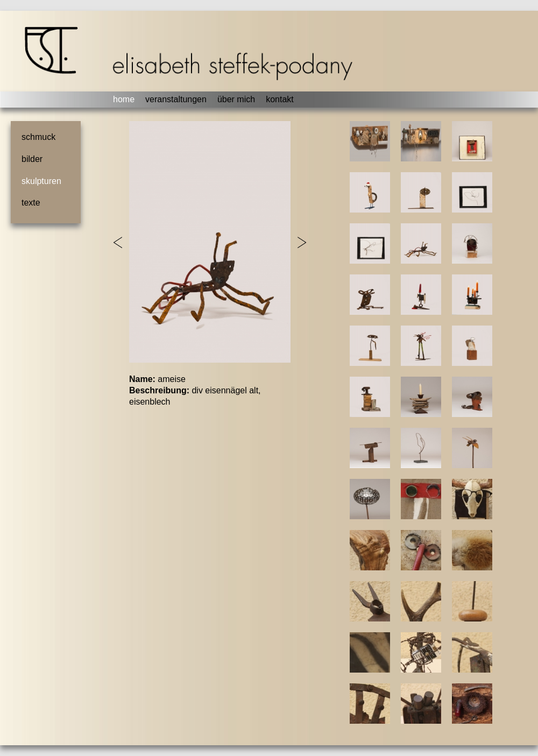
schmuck (38, 137)
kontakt (280, 99)
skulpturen (41, 181)
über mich (236, 99)
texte (31, 203)
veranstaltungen (176, 99)
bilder (32, 159)
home (124, 99)
